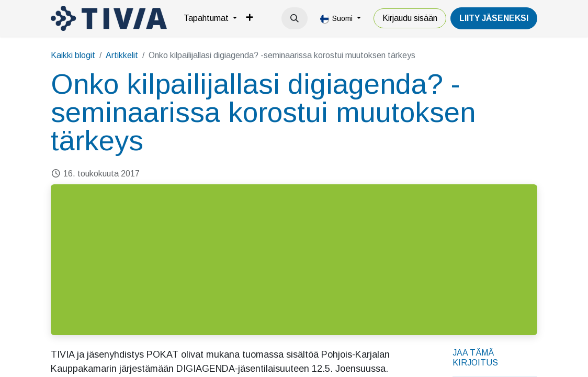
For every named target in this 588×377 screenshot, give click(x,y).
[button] (295, 18)
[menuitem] (210, 18)
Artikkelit (122, 55)
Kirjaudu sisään (410, 18)
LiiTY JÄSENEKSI (494, 18)
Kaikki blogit (73, 55)
